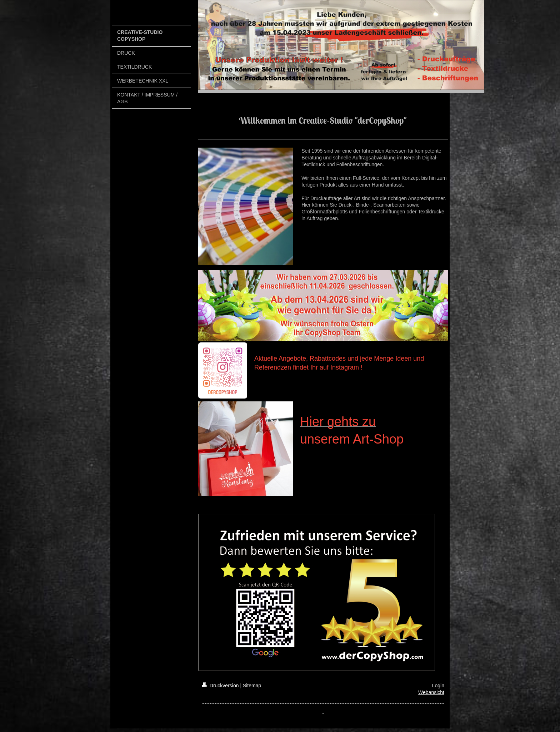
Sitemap (252, 686)
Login (438, 686)
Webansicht (431, 692)
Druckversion (221, 686)
